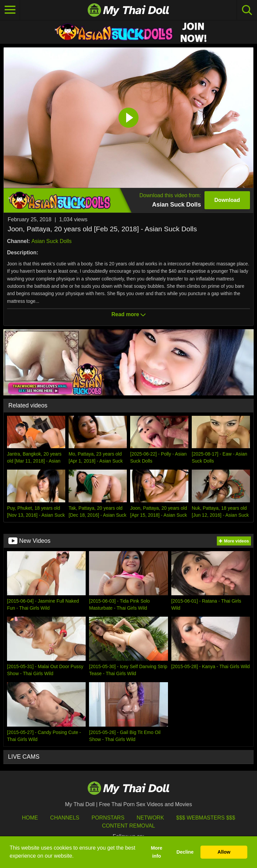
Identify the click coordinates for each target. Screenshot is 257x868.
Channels (65, 818)
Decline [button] (185, 852)
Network (150, 818)
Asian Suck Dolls (52, 241)
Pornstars (108, 818)
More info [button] (157, 852)
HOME (30, 818)
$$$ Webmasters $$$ (206, 818)
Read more (128, 314)
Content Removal (129, 826)
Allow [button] (224, 852)
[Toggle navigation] (10, 10)
